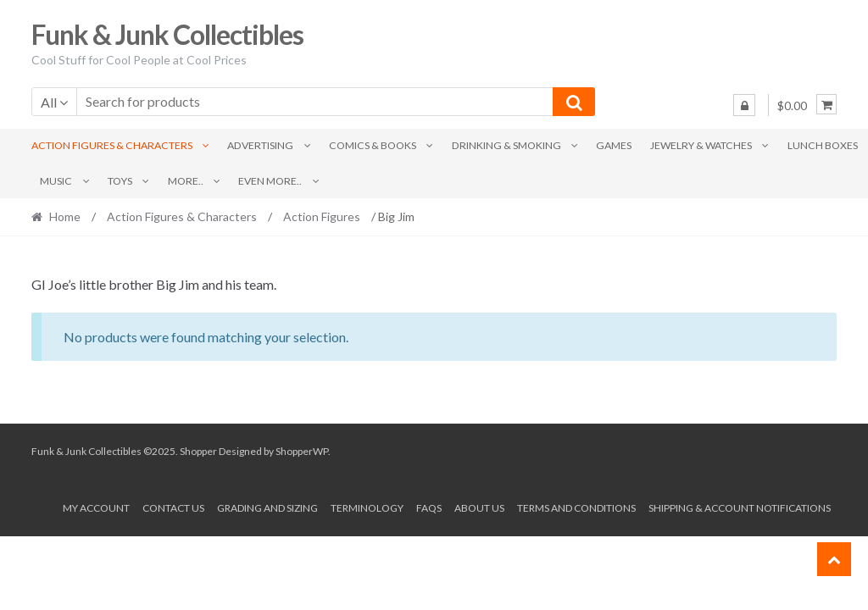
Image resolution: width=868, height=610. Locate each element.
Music (56, 181)
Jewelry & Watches (701, 145)
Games (614, 145)
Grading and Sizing (267, 508)
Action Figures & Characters (112, 145)
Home (65, 216)
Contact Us (173, 508)
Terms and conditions (576, 508)
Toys (120, 181)
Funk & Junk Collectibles (167, 34)
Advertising (260, 145)
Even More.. (270, 181)
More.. (186, 181)
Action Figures (322, 216)
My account (96, 508)
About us (479, 508)
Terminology (367, 508)
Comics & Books (373, 145)
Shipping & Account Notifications (740, 508)
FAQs (429, 508)
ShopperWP (302, 451)
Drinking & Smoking (506, 145)
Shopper (198, 451)
